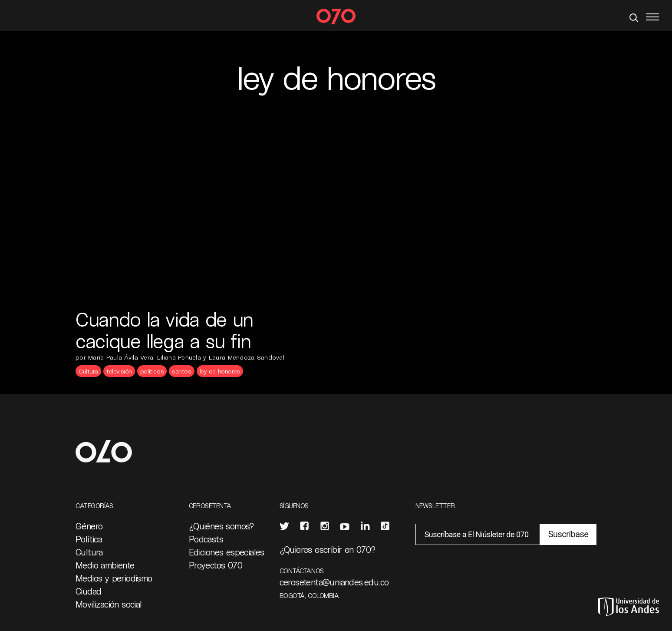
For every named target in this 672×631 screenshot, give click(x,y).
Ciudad (88, 591)
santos (181, 371)
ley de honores (220, 371)
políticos (152, 371)
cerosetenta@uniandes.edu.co (334, 582)
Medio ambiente (105, 565)
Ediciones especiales (227, 552)
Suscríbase (568, 534)
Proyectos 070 (216, 565)
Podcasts (206, 539)
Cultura (88, 371)
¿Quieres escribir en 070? (328, 549)
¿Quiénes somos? (222, 526)
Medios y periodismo (114, 578)
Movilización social (109, 604)
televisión (119, 371)
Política (89, 539)
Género (89, 526)
